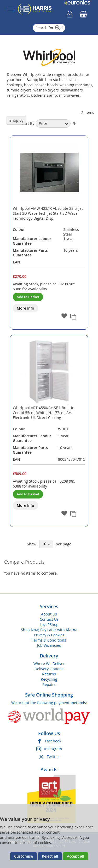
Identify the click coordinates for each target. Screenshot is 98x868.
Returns (49, 674)
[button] (65, 316)
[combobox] (49, 28)
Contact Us (49, 619)
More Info (25, 308)
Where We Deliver (49, 664)
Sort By (28, 123)
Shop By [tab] (16, 120)
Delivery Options (49, 669)
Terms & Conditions (49, 640)
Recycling (49, 679)
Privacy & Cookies (49, 635)
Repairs (49, 684)
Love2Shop (49, 624)
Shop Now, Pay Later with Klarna (49, 630)
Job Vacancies (49, 645)
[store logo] (35, 9)
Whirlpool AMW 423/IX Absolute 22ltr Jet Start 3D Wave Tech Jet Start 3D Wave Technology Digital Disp (48, 213)
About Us (49, 614)
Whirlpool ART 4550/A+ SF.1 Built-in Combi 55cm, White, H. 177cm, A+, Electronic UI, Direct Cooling (44, 413)
